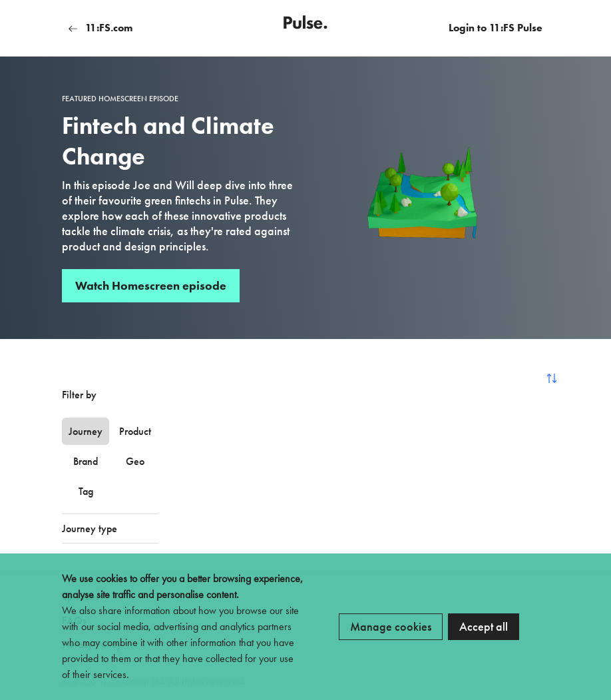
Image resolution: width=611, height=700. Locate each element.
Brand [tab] (86, 461)
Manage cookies (391, 626)
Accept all (484, 626)
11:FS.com (101, 28)
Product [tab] (135, 431)
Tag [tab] (86, 491)
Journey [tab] (86, 431)
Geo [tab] (135, 461)
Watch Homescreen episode (151, 285)
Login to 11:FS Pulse (496, 28)
